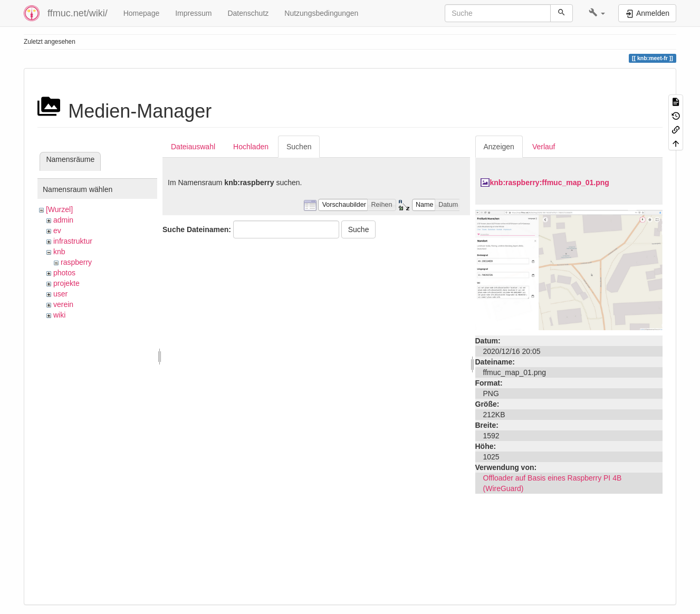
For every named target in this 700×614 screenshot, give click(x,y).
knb (59, 252)
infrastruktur (73, 241)
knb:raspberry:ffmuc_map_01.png (550, 183)
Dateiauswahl (193, 147)
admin (63, 220)
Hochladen (251, 147)
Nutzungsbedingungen (321, 13)
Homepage (142, 13)
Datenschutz (248, 13)
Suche (359, 229)
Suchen (299, 147)
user (60, 294)
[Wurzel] (59, 209)
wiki (59, 315)
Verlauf (544, 147)
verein (63, 304)
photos (64, 273)
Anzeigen (499, 147)
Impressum (193, 13)
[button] (597, 13)
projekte (66, 283)
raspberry (76, 262)
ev (57, 231)
